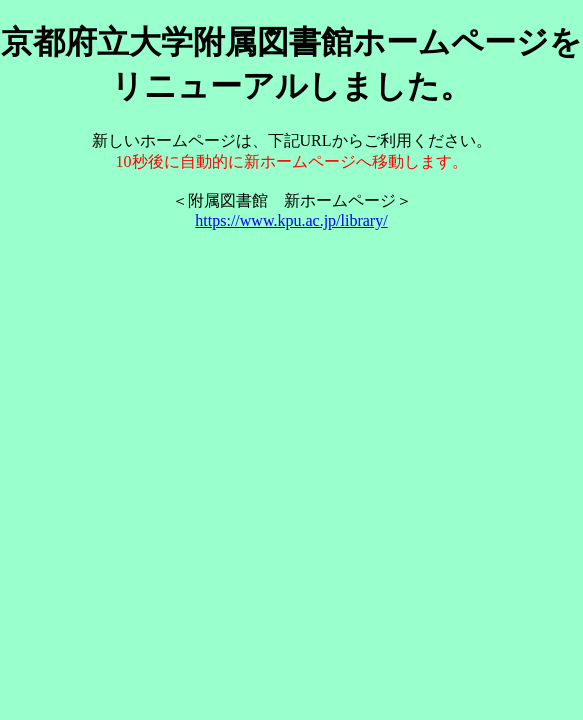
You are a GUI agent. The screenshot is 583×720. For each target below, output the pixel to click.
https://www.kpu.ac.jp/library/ (291, 220)
